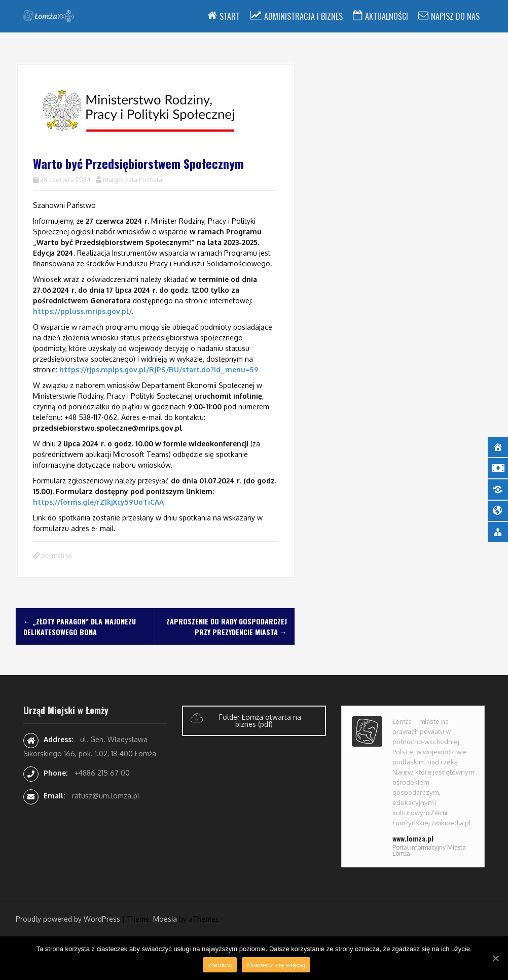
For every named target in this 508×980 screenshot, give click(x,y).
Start (230, 16)
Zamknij (220, 965)
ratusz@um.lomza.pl (106, 796)
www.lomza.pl (413, 838)
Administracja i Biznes (303, 16)
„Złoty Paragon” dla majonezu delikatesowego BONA (80, 626)
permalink (56, 555)
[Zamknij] (495, 958)
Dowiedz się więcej (276, 965)
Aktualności (387, 16)
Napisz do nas (455, 16)
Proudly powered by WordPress (68, 919)
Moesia (165, 919)
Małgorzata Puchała (133, 180)
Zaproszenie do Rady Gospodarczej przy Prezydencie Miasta (227, 626)
